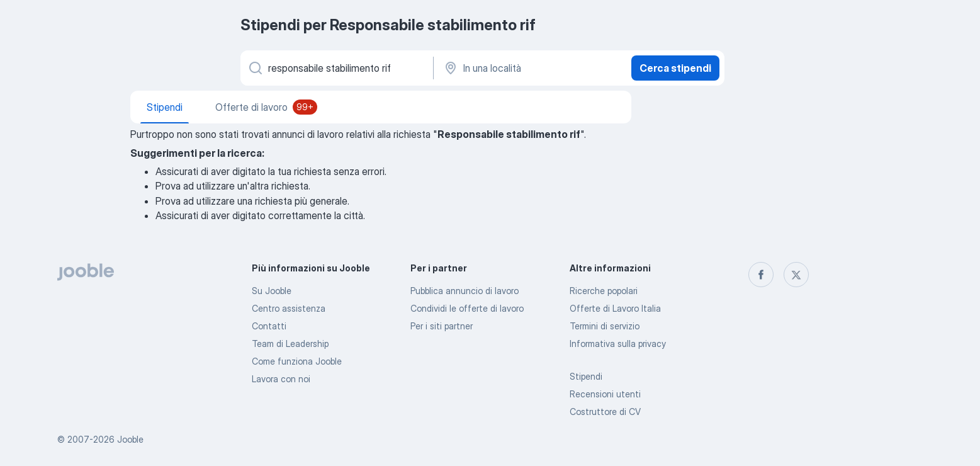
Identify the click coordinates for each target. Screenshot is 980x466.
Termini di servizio (605, 326)
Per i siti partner (442, 326)
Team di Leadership (290, 344)
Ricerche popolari (604, 291)
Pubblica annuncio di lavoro (465, 291)
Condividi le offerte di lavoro (467, 308)
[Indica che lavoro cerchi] (336, 68)
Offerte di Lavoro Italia (615, 308)
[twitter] (796, 275)
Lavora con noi (281, 379)
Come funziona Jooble (297, 361)
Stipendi (586, 376)
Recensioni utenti (605, 394)
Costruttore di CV (605, 412)
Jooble (130, 439)
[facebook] (761, 275)
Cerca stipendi (675, 68)
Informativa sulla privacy (618, 344)
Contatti (269, 326)
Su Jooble (272, 291)
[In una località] (531, 68)
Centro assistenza (289, 308)
